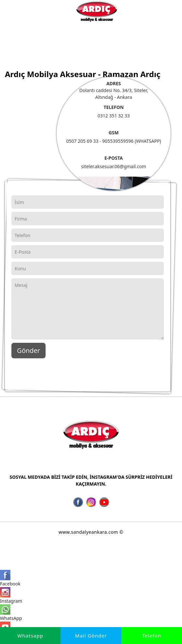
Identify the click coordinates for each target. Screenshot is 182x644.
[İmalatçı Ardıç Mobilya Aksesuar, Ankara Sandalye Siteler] (97, 11)
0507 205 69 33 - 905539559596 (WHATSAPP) (114, 141)
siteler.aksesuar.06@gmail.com (114, 166)
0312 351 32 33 (113, 116)
